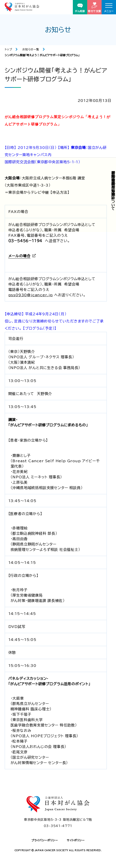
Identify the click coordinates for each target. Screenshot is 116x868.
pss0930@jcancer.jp (31, 295)
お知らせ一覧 (31, 49)
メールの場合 (19, 256)
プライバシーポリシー (45, 840)
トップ (8, 49)
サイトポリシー (76, 840)
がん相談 (80, 8)
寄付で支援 (94, 7)
